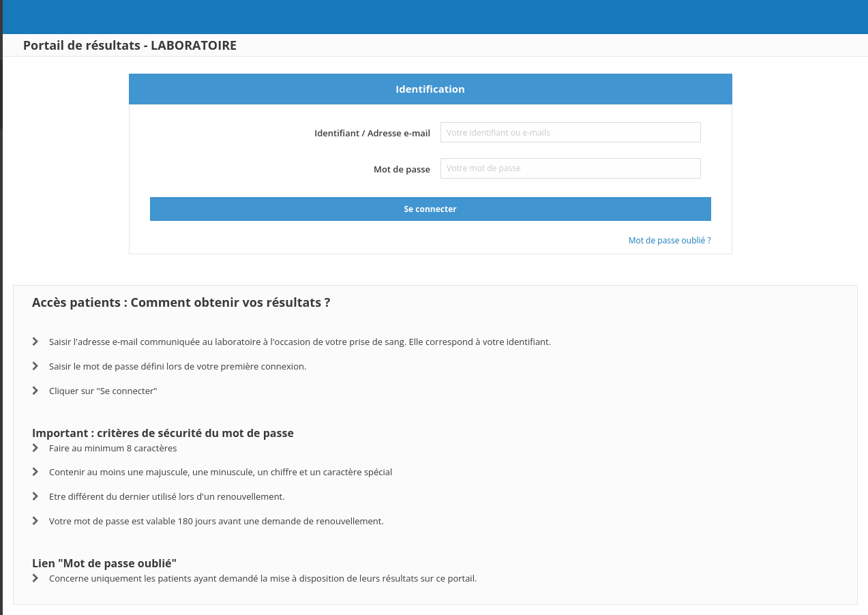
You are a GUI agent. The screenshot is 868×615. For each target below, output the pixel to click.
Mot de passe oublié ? (737, 240)
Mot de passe (469, 169)
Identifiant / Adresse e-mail (439, 133)
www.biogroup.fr (59, 94)
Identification (497, 89)
